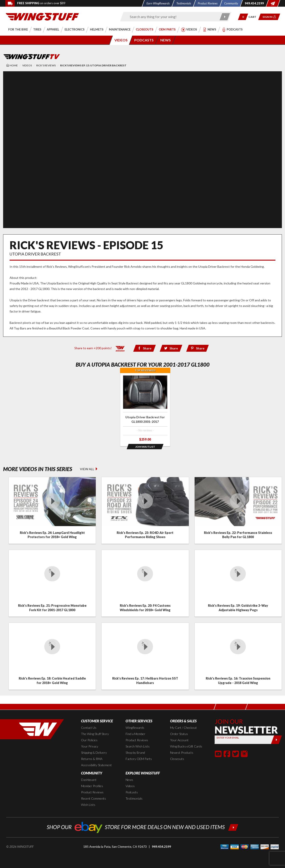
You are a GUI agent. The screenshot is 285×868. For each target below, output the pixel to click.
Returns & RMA (92, 759)
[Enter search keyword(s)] (172, 17)
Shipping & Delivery (94, 753)
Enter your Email (228, 738)
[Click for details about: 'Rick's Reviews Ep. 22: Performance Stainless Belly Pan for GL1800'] (238, 510)
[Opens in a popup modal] (145, 447)
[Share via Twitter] (171, 348)
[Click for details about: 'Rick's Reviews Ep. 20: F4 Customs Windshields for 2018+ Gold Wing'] (145, 583)
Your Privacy (90, 746)
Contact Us (89, 728)
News (129, 780)
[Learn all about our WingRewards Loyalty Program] (120, 348)
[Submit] (276, 740)
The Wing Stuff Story (95, 734)
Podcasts (132, 792)
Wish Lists (88, 805)
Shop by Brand (135, 753)
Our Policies (89, 740)
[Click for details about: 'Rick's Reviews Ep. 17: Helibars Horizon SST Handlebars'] (145, 656)
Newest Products (182, 753)
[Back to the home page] (42, 16)
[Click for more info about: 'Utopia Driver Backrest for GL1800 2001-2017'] (145, 409)
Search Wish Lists (138, 746)
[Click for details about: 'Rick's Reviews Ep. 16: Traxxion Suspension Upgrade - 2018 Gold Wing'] (238, 656)
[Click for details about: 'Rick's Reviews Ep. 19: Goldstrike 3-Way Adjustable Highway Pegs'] (238, 583)
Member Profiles (92, 786)
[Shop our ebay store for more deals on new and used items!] (143, 827)
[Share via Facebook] (144, 348)
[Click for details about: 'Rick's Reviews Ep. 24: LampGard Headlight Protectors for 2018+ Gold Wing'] (52, 510)
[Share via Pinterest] (198, 348)
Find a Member (135, 734)
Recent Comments (94, 798)
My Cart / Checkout (183, 728)
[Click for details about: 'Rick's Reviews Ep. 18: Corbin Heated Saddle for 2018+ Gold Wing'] (52, 656)
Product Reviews (137, 740)
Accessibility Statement (96, 765)
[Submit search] (225, 17)
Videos (130, 786)
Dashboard (89, 780)
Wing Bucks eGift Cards (186, 746)
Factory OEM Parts (139, 759)
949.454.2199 (161, 847)
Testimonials (134, 798)
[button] (243, 17)
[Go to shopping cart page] (254, 17)
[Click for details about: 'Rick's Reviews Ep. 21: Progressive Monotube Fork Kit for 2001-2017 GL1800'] (52, 583)
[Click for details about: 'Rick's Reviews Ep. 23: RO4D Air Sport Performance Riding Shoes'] (145, 510)
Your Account (179, 740)
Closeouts (177, 759)
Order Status (179, 734)
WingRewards (135, 728)
